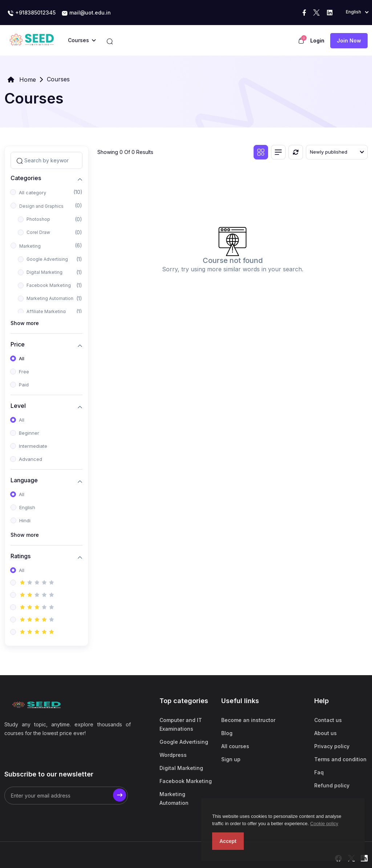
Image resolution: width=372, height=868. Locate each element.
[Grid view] (261, 152)
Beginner (29, 433)
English (27, 507)
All (22, 358)
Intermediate (33, 446)
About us (325, 733)
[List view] (278, 152)
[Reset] (296, 152)
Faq (319, 772)
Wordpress (173, 755)
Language (24, 480)
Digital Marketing (45, 272)
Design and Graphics (41, 206)
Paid (24, 385)
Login (317, 40)
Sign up (231, 759)
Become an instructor (248, 720)
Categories (26, 178)
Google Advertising (47, 259)
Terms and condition (340, 759)
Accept (228, 841)
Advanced (31, 459)
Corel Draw (38, 232)
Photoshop (38, 219)
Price (18, 344)
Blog (227, 733)
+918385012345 (31, 13)
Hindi (25, 520)
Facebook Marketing (49, 285)
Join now (349, 40)
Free (24, 372)
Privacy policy (332, 746)
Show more (25, 323)
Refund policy (332, 785)
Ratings (21, 556)
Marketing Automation (50, 298)
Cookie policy (324, 824)
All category (33, 192)
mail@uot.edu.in (86, 13)
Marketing (30, 246)
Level (18, 406)
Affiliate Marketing (46, 311)
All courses (235, 746)
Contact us (328, 720)
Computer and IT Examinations (181, 724)
